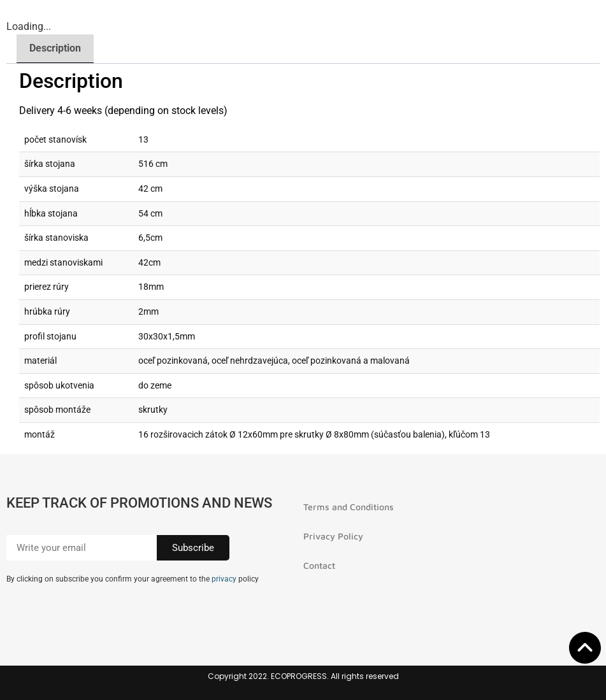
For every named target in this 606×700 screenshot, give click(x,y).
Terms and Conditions (349, 507)
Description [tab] (55, 48)
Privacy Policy (333, 536)
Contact (319, 565)
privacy (224, 579)
